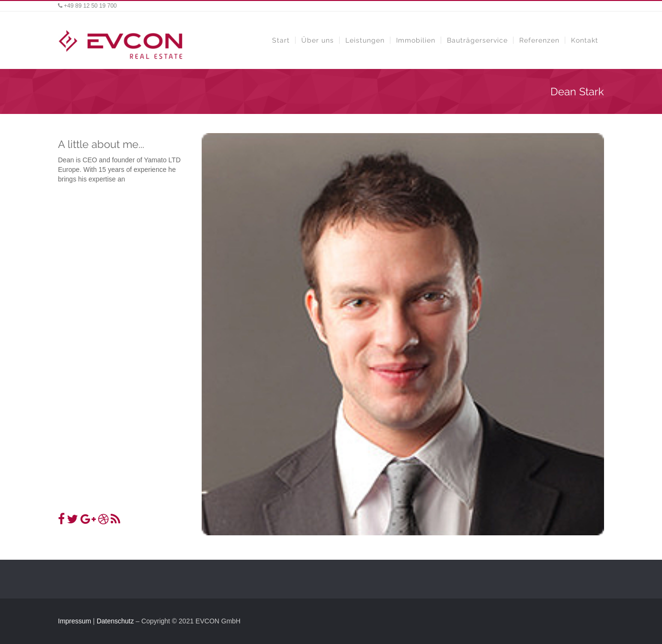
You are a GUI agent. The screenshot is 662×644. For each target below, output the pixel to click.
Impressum (74, 621)
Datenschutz (115, 621)
